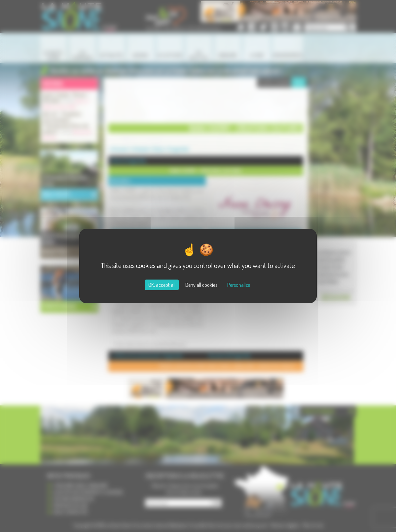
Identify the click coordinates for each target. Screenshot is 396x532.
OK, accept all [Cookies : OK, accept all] (162, 285)
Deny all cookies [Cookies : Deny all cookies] (201, 285)
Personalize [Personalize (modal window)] (239, 285)
